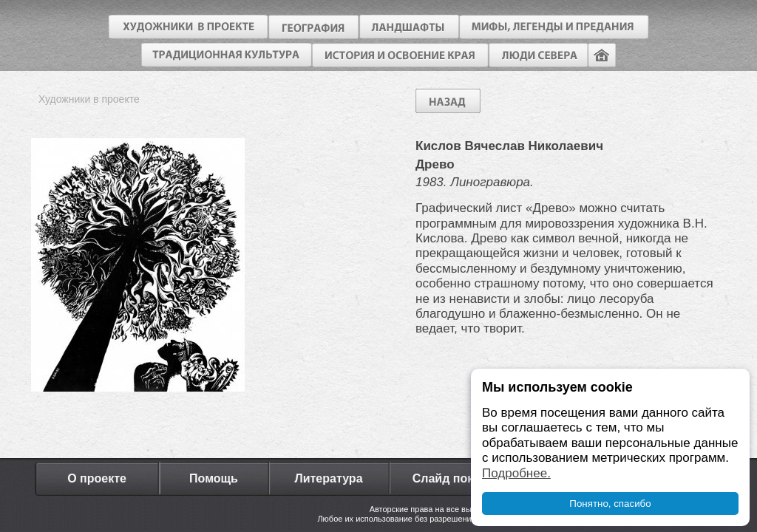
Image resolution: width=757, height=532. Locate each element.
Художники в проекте (89, 99)
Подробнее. (516, 473)
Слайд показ (449, 478)
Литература (328, 478)
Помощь (214, 478)
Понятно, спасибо (610, 504)
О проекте (97, 478)
